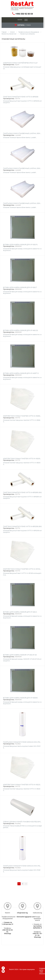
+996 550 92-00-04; (8, 931)
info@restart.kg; (22, 913)
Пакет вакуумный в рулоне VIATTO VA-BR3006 (21, 97)
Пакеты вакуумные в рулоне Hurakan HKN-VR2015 (23, 742)
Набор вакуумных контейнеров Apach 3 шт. (20, 63)
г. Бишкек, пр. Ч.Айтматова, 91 (8, 923)
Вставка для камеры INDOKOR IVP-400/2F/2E (20, 655)
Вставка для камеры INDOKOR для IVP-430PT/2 (21, 373)
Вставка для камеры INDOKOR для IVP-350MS (20, 698)
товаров (23, 25)
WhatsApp (8, 933)
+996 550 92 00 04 (24, 14)
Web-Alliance (42, 973)
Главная (4, 32)
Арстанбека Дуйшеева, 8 (37, 927)
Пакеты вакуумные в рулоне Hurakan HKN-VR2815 (23, 866)
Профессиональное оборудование (29, 32)
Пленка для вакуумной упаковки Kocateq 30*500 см (24, 822)
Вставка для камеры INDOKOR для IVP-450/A (20, 612)
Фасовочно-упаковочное (9, 34)
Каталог (12, 32)
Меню (20, 20)
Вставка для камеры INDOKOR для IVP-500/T (20, 287)
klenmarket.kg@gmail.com (26, 917)
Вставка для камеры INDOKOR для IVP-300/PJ (20, 245)
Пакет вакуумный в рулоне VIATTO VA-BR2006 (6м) (22, 526)
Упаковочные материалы (27, 34)
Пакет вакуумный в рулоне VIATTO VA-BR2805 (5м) (22, 492)
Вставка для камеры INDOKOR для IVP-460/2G (21, 330)
